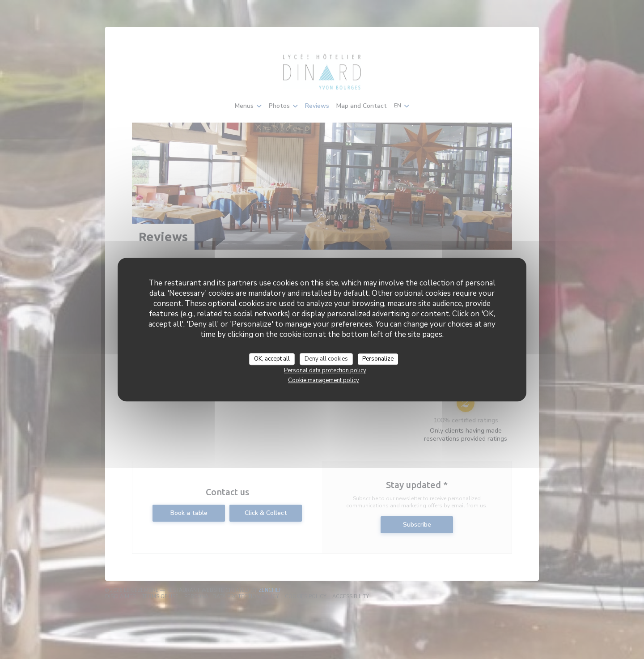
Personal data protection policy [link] (325, 370)
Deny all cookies (326, 359)
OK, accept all (272, 359)
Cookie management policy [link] (324, 380)
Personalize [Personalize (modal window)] (378, 359)
